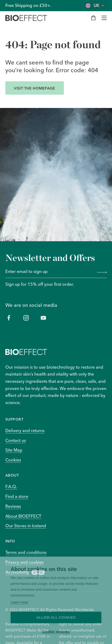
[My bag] (93, 18)
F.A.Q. (11, 486)
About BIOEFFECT (23, 516)
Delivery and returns (25, 430)
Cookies (13, 460)
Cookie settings (56, 632)
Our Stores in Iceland (26, 526)
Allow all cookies (56, 617)
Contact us (16, 440)
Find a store (17, 496)
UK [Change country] (97, 5)
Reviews (13, 506)
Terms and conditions (26, 552)
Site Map (14, 450)
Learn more (19, 602)
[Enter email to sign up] (49, 272)
